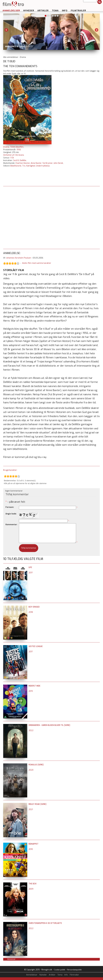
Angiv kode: (11, 514)
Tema (55, 11)
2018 (31, 612)
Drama (6, 147)
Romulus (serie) (36, 765)
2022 (31, 730)
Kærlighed (31, 166)
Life (30, 567)
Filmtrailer (78, 11)
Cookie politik (60, 970)
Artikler (43, 11)
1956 (19, 150)
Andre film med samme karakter (37, 263)
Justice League (36, 646)
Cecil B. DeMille (20, 160)
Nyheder (29, 11)
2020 (31, 770)
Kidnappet (34, 844)
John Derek (58, 163)
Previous (6, 30)
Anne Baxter (36, 163)
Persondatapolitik (74, 970)
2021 (31, 809)
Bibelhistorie (16, 166)
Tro (24, 166)
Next (97, 30)
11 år (12, 158)
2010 (31, 849)
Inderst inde (34, 686)
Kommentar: (11, 525)
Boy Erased (34, 607)
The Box (33, 884)
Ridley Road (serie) (37, 804)
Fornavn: (10, 507)
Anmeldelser (11, 11)
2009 (31, 889)
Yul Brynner (47, 163)
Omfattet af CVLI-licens (14, 155)
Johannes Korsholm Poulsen (19, 258)
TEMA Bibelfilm (17, 147)
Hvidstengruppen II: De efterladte (45, 923)
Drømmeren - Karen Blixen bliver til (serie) (49, 725)
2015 (31, 691)
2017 (31, 573)
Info (65, 11)
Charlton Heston (23, 163)
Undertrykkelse (43, 166)
